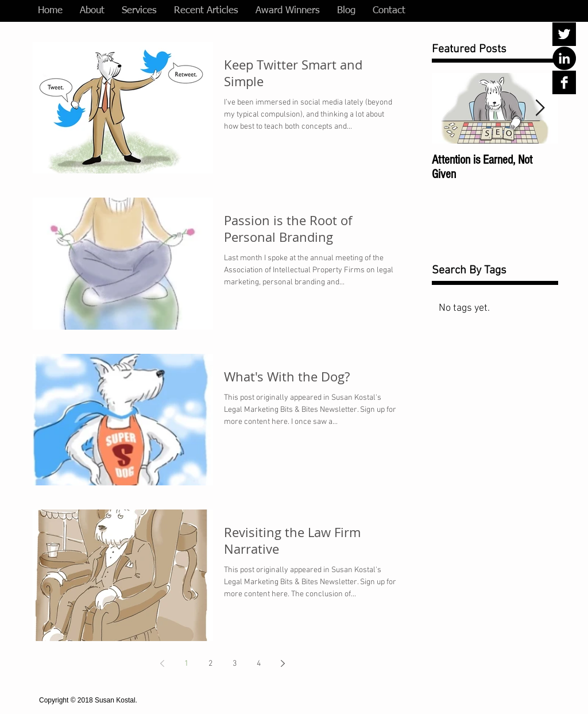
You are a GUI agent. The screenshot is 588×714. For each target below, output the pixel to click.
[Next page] (283, 663)
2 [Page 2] (210, 664)
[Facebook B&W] (564, 82)
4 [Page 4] (259, 664)
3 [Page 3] (235, 664)
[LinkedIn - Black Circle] (564, 58)
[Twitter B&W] (564, 34)
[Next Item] (540, 108)
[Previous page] (162, 663)
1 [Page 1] (186, 664)
